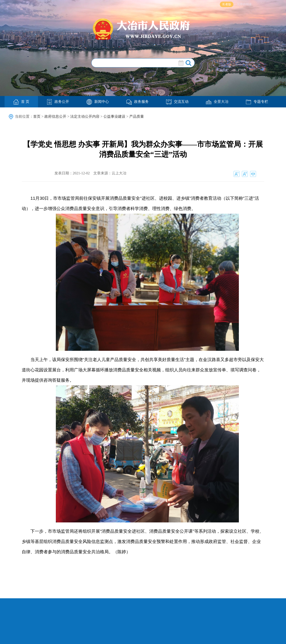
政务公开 (58, 102)
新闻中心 (98, 102)
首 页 (21, 102)
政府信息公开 (55, 116)
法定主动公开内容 (85, 116)
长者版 (227, 4)
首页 (37, 116)
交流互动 (177, 102)
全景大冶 (217, 102)
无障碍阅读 (244, 4)
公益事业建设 (114, 116)
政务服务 (138, 102)
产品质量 (137, 116)
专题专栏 (257, 102)
